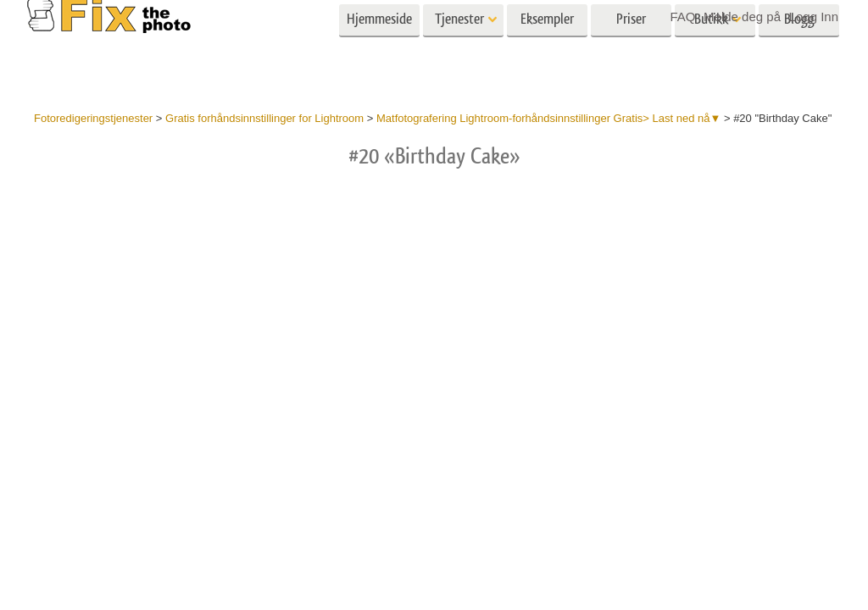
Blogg (799, 49)
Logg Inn (814, 17)
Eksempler (547, 49)
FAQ (682, 17)
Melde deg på (742, 17)
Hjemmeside (379, 49)
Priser (631, 49)
